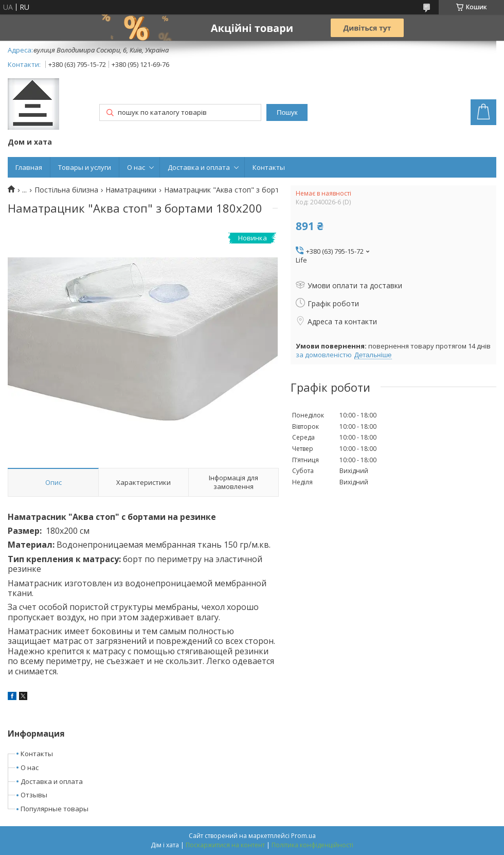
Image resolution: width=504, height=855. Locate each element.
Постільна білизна (66, 190)
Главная (29, 167)
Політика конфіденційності (312, 845)
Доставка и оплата (199, 167)
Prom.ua (303, 836)
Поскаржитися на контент (225, 845)
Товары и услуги (85, 167)
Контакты (269, 167)
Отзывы (34, 795)
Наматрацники (131, 190)
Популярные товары (55, 809)
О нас (136, 167)
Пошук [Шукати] (287, 112)
